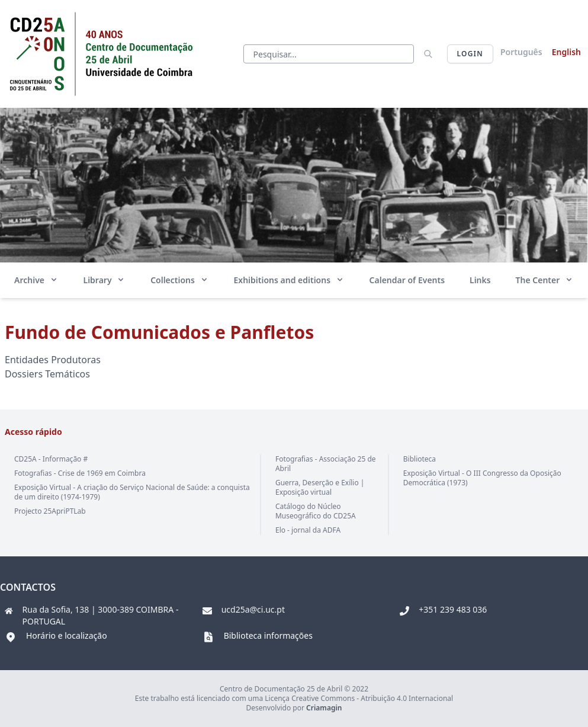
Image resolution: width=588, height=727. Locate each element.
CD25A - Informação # (51, 459)
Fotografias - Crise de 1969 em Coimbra (80, 473)
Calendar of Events (407, 280)
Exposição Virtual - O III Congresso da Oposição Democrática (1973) (482, 478)
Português (521, 52)
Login (470, 54)
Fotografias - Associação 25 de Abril (326, 464)
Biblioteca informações (268, 635)
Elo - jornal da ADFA (308, 530)
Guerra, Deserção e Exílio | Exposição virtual (320, 487)
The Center (545, 280)
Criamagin (324, 708)
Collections (179, 280)
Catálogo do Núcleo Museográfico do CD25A (316, 511)
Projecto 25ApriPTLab (50, 511)
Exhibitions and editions (289, 280)
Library (105, 280)
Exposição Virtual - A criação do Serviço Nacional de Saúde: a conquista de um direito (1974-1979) (132, 492)
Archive (36, 280)
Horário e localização (67, 635)
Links (480, 280)
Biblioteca (420, 459)
